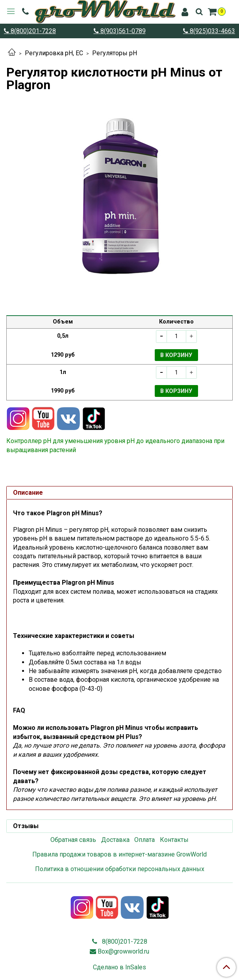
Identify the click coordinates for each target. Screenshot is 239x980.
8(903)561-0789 (122, 31)
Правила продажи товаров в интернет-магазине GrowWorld (119, 854)
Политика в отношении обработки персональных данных (120, 869)
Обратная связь (73, 840)
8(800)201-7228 (32, 31)
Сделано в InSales (119, 967)
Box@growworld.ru (123, 951)
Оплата (145, 840)
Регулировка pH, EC (54, 53)
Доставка (115, 840)
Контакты (174, 840)
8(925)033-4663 (212, 31)
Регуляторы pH (115, 53)
